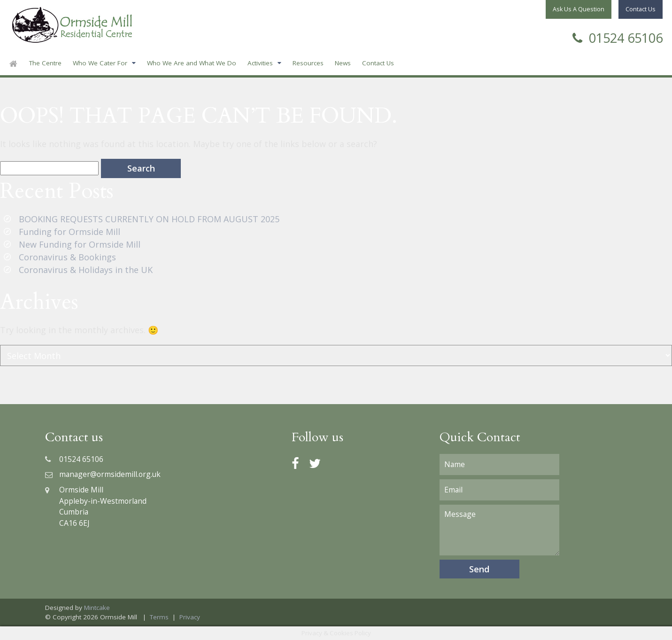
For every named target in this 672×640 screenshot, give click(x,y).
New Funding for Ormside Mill (80, 244)
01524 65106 (618, 37)
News (343, 63)
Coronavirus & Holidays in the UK (86, 270)
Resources (308, 63)
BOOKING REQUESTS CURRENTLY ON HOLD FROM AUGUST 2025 (149, 219)
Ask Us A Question (579, 9)
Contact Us (378, 63)
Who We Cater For (100, 63)
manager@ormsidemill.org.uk (103, 474)
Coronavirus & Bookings (67, 257)
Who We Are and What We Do (192, 63)
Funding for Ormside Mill (70, 232)
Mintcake (97, 608)
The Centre (45, 63)
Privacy (190, 617)
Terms (159, 617)
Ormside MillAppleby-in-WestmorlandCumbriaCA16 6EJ (96, 506)
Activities (260, 63)
